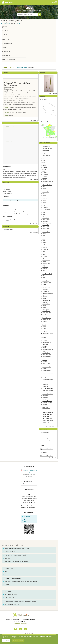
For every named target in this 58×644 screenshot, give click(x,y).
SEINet (6, 585)
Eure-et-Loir (45, 207)
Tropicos (6, 575)
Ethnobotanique (7, 43)
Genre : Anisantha (7, 193)
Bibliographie (6, 55)
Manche (44, 265)
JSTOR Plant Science (10, 595)
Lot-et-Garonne (46, 260)
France (44, 377)
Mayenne (45, 269)
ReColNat (7, 558)
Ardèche (45, 167)
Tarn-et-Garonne (47, 318)
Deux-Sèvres (46, 197)
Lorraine (44, 256)
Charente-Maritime (47, 185)
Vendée (44, 325)
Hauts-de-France (47, 356)
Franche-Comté (46, 209)
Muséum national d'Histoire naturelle (15, 555)
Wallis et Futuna (46, 408)
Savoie (44, 307)
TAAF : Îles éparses (47, 406)
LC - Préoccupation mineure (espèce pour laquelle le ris (48, 420)
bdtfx (12, 67)
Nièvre (44, 272)
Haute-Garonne (46, 220)
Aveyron (44, 173)
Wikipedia (7, 591)
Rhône (44, 298)
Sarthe (44, 306)
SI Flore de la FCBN (9, 552)
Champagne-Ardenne (48, 181)
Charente (45, 183)
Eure (44, 206)
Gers (44, 213)
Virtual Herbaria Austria (11, 605)
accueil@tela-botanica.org (20, 624)
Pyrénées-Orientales (47, 295)
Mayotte (44, 270)
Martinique (45, 267)
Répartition (5, 39)
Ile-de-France (46, 358)
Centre (44, 348)
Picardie (44, 284)
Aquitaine (45, 166)
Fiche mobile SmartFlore (26, 521)
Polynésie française (47, 403)
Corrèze (44, 188)
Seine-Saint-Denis (47, 313)
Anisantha (4, 24)
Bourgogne (45, 174)
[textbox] (27, 15)
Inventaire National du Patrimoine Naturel (16, 549)
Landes (44, 242)
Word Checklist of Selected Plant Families (16, 562)
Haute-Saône (46, 225)
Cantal (44, 180)
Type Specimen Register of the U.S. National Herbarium (19, 601)
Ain (43, 159)
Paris (44, 279)
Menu (55, 2)
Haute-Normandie (47, 223)
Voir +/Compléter (34, 120)
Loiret (44, 255)
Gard (44, 211)
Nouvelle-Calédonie (47, 401)
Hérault (44, 234)
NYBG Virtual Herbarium (11, 598)
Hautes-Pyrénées (47, 230)
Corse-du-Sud (46, 192)
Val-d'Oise (45, 321)
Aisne (44, 160)
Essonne (45, 204)
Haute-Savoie (46, 227)
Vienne (44, 327)
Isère (44, 239)
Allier (44, 162)
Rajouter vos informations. (46, 449)
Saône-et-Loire (46, 304)
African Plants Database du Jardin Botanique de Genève (20, 581)
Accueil (4, 67)
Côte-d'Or (45, 194)
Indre (44, 235)
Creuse (44, 195)
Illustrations (6, 35)
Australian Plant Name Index (12, 578)
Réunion (45, 297)
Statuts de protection (9, 60)
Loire (44, 251)
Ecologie (4, 47)
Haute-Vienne (46, 228)
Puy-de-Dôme (46, 291)
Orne (44, 277)
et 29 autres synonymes (32, 215)
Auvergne (45, 341)
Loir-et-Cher (45, 249)
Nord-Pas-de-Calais (47, 274)
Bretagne (45, 176)
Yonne (44, 330)
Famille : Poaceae (7, 191)
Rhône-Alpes (46, 372)
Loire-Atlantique (46, 253)
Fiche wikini (26, 517)
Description (5, 31)
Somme (44, 314)
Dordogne (45, 199)
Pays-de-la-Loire (47, 283)
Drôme (44, 202)
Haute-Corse (46, 218)
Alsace (44, 164)
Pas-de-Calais (46, 281)
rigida (9, 24)
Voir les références (7, 162)
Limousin (45, 248)
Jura (44, 241)
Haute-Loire (45, 221)
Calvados (45, 178)
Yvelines (45, 332)
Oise (44, 276)
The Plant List (8, 568)
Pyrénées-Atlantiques (48, 293)
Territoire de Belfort (47, 320)
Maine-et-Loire (46, 263)
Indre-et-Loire (46, 237)
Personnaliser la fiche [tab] (28, 482)
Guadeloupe (45, 396)
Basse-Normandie (47, 342)
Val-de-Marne (46, 323)
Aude (44, 171)
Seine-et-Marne (46, 309)
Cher (44, 187)
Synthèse (5, 27)
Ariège (44, 169)
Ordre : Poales (6, 189)
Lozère (44, 262)
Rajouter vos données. (8, 229)
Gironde (44, 214)
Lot (43, 258)
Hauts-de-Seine (46, 232)
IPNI (5, 572)
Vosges (44, 328)
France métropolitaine (48, 388)
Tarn (44, 316)
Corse (44, 190)
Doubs (44, 200)
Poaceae (20, 24)
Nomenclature (6, 51)
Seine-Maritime (46, 311)
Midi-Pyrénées (46, 363)
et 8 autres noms (53, 442)
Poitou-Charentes (47, 286)
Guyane (44, 216)
